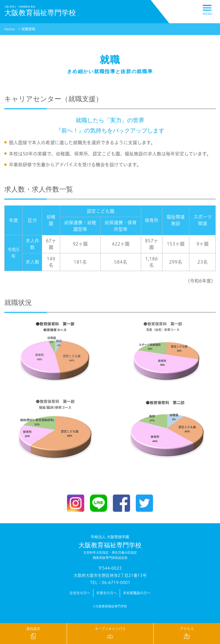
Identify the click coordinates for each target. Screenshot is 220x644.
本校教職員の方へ (137, 593)
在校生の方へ (80, 593)
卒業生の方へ (107, 593)
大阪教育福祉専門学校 (110, 547)
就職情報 (28, 29)
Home (10, 29)
